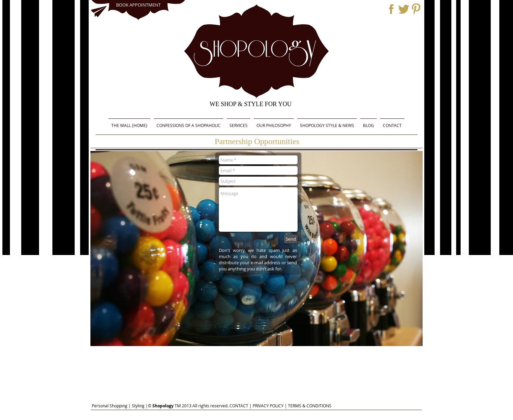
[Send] (291, 239)
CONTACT (239, 406)
